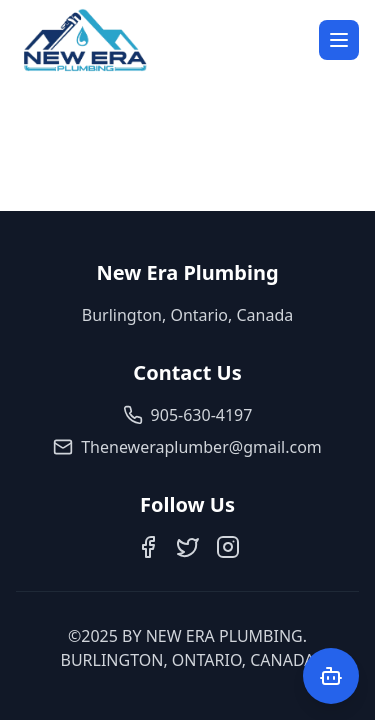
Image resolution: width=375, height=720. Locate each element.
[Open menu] (339, 40)
